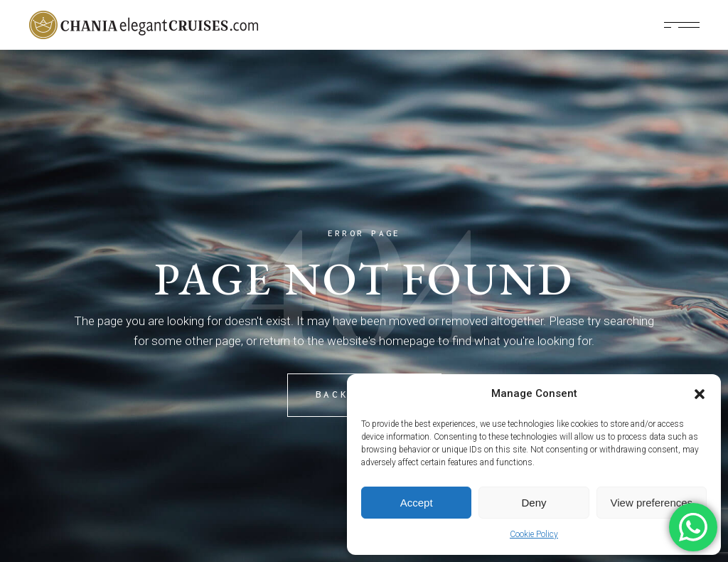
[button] (700, 394)
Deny (534, 503)
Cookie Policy (534, 534)
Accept (417, 503)
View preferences (652, 503)
